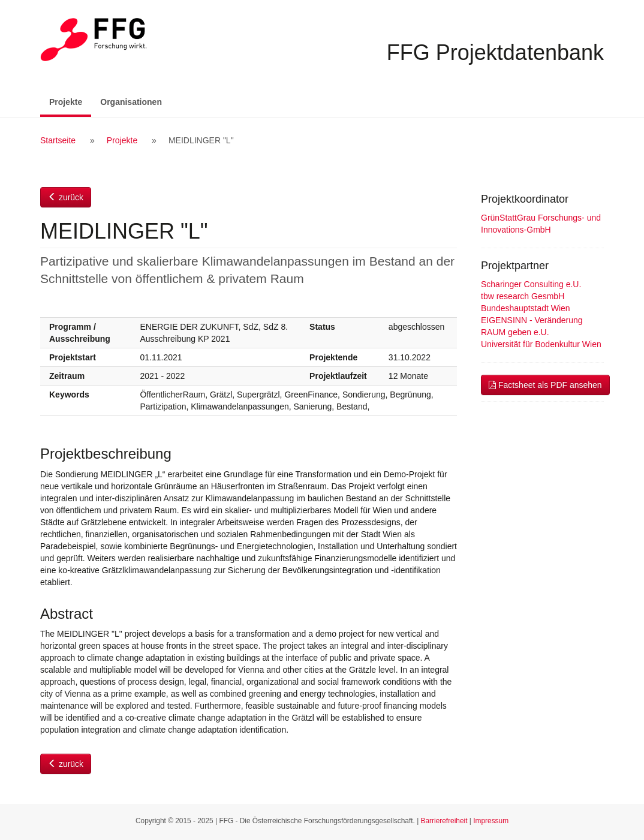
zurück (66, 197)
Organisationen (131, 102)
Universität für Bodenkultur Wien (541, 344)
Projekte (70, 101)
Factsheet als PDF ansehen (545, 385)
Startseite (58, 140)
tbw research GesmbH (523, 296)
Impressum (491, 821)
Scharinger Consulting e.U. (531, 284)
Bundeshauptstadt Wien (526, 308)
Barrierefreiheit (444, 821)
